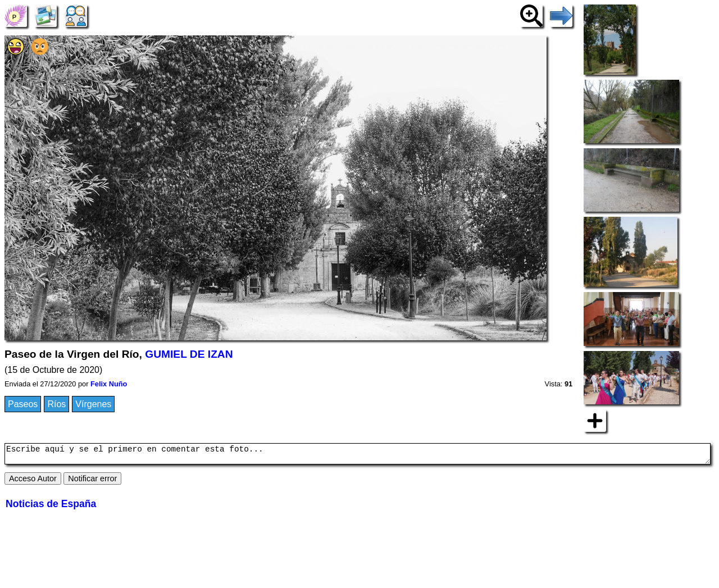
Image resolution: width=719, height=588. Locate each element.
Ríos (56, 404)
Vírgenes (93, 404)
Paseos (23, 404)
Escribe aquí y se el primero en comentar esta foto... (358, 455)
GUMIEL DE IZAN (189, 354)
